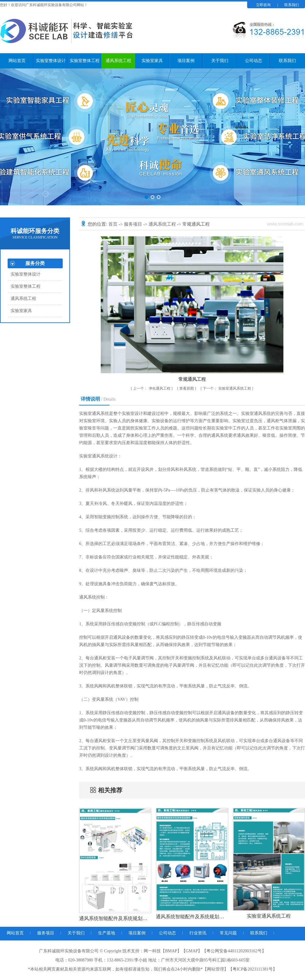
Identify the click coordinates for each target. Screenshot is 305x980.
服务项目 (134, 224)
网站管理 (216, 969)
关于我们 (220, 61)
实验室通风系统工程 (227, 388)
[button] (146, 197)
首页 (114, 224)
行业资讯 (198, 933)
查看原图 (187, 388)
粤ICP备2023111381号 (253, 969)
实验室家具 (152, 61)
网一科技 (152, 951)
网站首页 (17, 61)
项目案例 (186, 61)
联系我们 (292, 5)
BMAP (171, 951)
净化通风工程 (152, 388)
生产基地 (107, 933)
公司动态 (254, 61)
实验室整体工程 (85, 61)
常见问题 (228, 933)
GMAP (192, 951)
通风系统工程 (118, 61)
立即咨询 (263, 5)
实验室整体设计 (51, 61)
